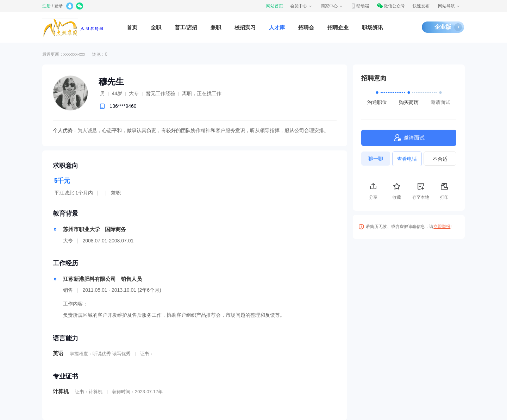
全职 (156, 27)
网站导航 (449, 6)
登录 (58, 6)
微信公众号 (391, 6)
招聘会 (306, 27)
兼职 (216, 27)
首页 (132, 27)
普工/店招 (186, 27)
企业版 (443, 27)
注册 (46, 6)
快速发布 (421, 6)
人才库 (277, 27)
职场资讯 (373, 27)
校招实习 (245, 27)
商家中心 (332, 6)
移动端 (360, 6)
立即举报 (442, 227)
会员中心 (301, 6)
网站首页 (275, 6)
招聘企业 (338, 27)
